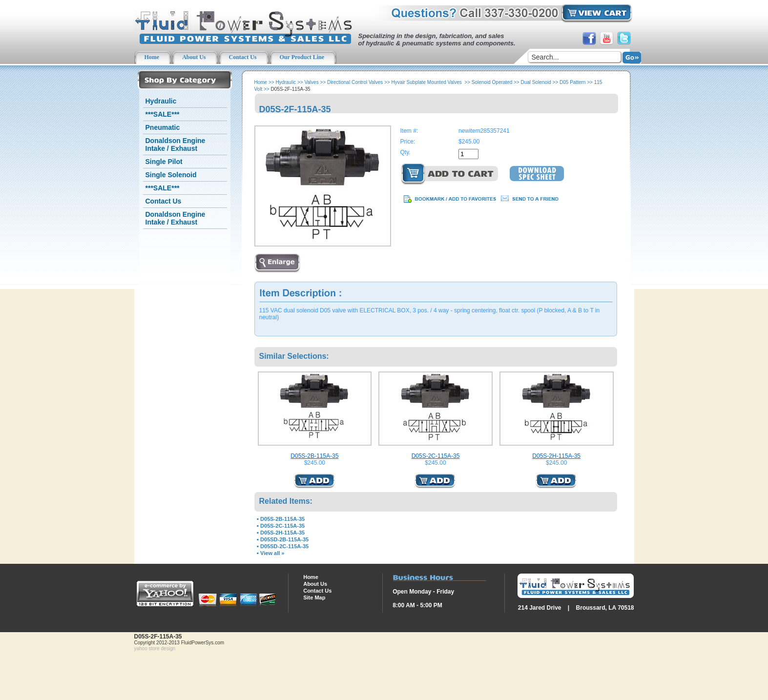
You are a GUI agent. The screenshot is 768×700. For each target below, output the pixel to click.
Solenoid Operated (492, 82)
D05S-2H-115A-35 (556, 456)
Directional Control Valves (355, 82)
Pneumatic (163, 127)
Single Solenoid (171, 175)
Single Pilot (164, 162)
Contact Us (164, 201)
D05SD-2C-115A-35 (284, 546)
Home (261, 82)
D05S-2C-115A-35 (436, 456)
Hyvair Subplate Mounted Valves (427, 82)
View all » (272, 553)
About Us (315, 584)
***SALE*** (163, 114)
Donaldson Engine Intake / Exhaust (176, 144)
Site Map (314, 597)
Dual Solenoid (536, 82)
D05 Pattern (572, 82)
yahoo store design (155, 649)
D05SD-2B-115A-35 (284, 539)
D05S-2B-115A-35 (314, 456)
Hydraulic (161, 101)
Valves (311, 82)
